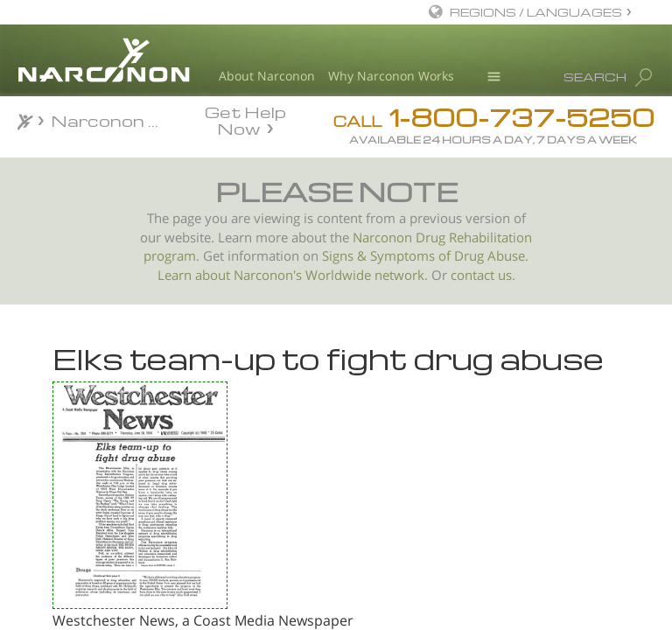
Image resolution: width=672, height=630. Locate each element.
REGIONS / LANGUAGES (536, 12)
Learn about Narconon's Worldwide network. (293, 275)
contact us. (483, 275)
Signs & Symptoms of (388, 256)
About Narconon (267, 76)
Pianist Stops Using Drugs (147, 479)
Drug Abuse (490, 256)
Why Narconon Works (391, 76)
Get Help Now (245, 119)
